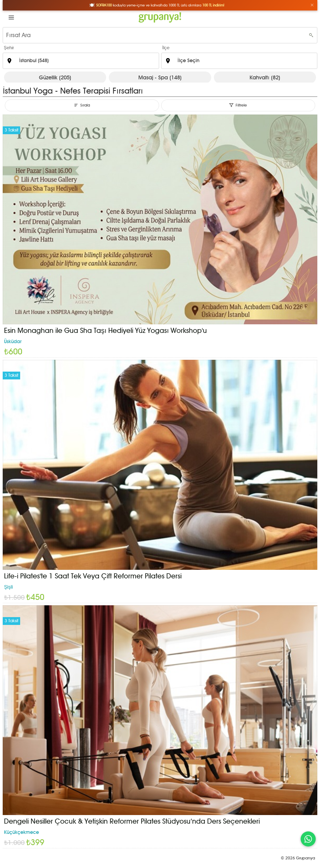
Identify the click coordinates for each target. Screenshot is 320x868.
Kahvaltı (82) (265, 77)
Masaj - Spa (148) (160, 77)
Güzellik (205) (55, 77)
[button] (11, 17)
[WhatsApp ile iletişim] (308, 839)
